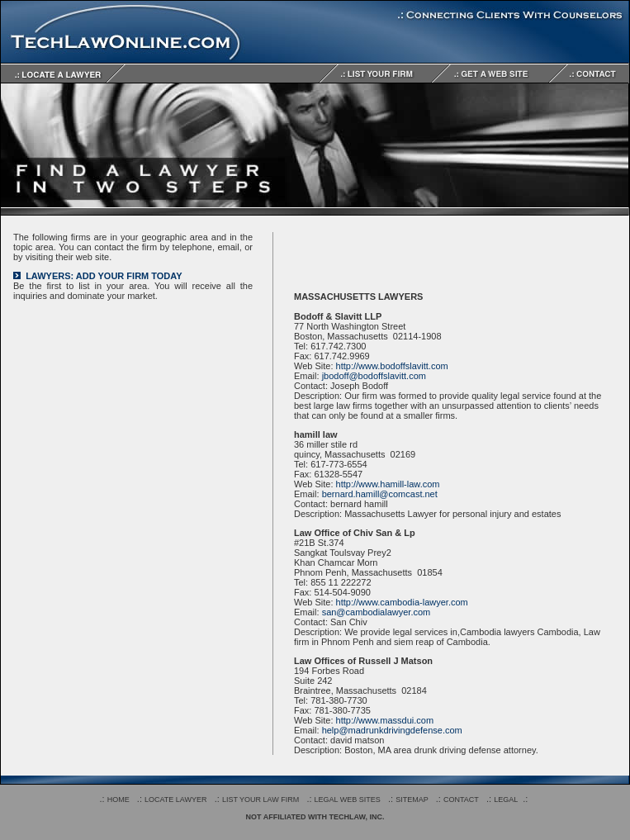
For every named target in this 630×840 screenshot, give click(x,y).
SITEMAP (412, 800)
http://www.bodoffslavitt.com (392, 366)
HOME (118, 800)
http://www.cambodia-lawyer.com (402, 602)
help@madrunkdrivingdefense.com (392, 730)
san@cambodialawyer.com (377, 612)
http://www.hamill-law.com (388, 484)
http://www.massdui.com (385, 720)
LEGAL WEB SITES (348, 800)
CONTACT (461, 800)
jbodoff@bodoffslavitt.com (374, 376)
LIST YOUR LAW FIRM (261, 800)
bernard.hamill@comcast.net (380, 494)
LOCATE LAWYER (176, 800)
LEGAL (506, 800)
